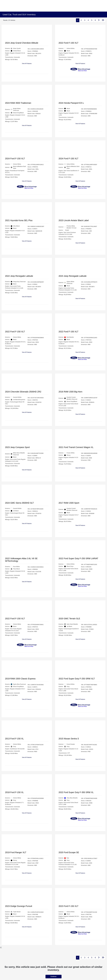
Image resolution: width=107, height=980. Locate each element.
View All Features (27, 64)
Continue (53, 976)
